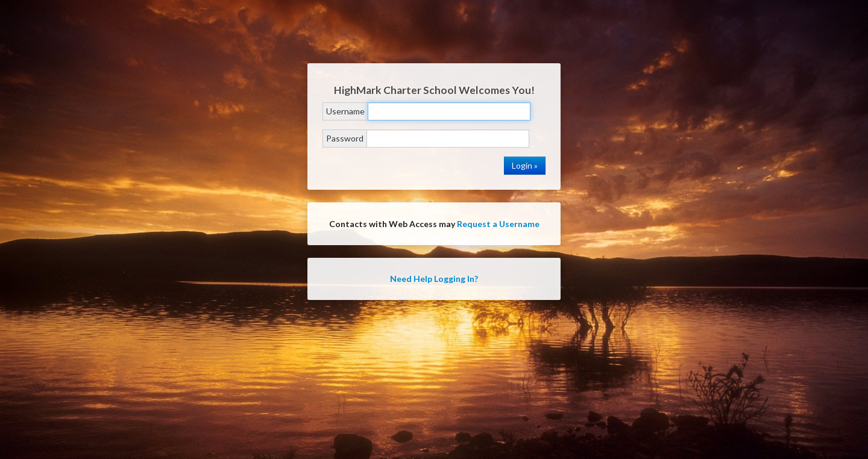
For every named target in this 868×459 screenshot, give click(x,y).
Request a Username (498, 224)
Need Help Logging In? (434, 279)
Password (345, 138)
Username (345, 111)
